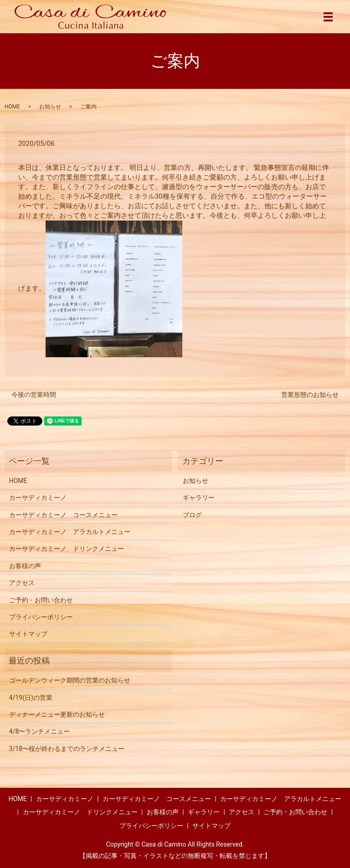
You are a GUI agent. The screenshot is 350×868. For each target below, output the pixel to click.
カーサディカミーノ (38, 498)
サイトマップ (28, 634)
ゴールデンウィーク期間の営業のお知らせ (70, 680)
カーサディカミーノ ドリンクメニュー (67, 549)
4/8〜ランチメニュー (40, 731)
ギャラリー (199, 498)
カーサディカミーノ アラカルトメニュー (70, 532)
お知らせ (50, 107)
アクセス (22, 583)
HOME (12, 107)
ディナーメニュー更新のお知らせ (57, 714)
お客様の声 (25, 566)
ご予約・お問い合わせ (41, 600)
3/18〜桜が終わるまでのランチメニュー (67, 749)
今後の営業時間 (34, 395)
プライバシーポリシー (41, 617)
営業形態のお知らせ (310, 395)
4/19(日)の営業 (31, 698)
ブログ (192, 515)
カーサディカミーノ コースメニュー (63, 515)
